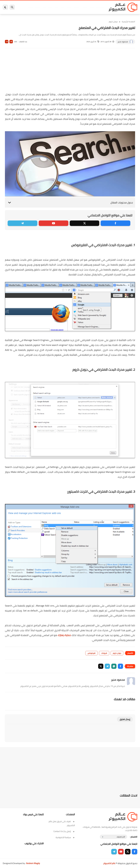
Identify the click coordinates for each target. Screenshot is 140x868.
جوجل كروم (113, 22)
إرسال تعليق (125, 719)
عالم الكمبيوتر (109, 863)
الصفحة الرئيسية (128, 22)
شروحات (104, 653)
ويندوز (91, 7)
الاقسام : (134, 837)
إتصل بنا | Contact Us (64, 831)
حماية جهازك (64, 635)
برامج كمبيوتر (100, 7)
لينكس (62, 7)
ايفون (44, 7)
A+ (11, 42)
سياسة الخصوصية (65, 837)
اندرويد (50, 7)
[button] (120, 666)
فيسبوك (76, 7)
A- (7, 42)
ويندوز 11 (84, 7)
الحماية (69, 7)
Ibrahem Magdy (33, 863)
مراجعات (37, 7)
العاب (56, 7)
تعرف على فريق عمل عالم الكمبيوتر (62, 823)
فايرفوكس (91, 653)
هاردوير (30, 7)
